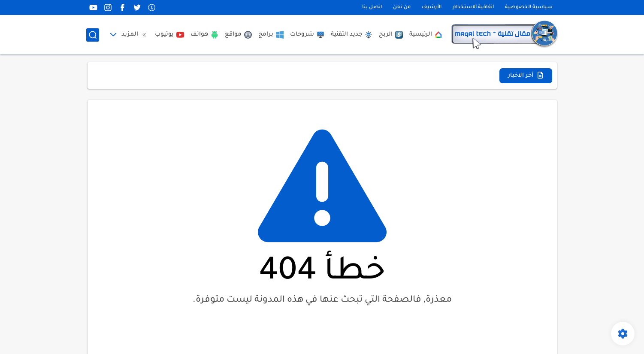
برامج (271, 35)
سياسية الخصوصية (529, 8)
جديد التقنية (352, 35)
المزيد (135, 35)
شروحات (307, 35)
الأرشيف (432, 8)
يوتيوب (169, 35)
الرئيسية (426, 35)
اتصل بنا (372, 8)
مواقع (238, 35)
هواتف (204, 35)
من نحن (402, 8)
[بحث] (93, 35)
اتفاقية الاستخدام (473, 8)
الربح (391, 35)
